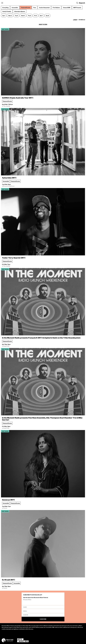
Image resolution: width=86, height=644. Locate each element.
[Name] (43, 607)
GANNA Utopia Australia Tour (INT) (18, 98)
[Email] (43, 611)
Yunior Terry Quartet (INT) (14, 258)
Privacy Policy (27, 599)
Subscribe (43, 619)
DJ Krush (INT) (8, 580)
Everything (5, 7)
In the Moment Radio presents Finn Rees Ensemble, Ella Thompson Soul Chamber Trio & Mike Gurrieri (42, 419)
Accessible (6, 181)
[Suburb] (43, 615)
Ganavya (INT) (8, 500)
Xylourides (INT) (9, 178)
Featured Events (7, 101)
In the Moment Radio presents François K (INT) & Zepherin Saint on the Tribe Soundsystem (41, 338)
